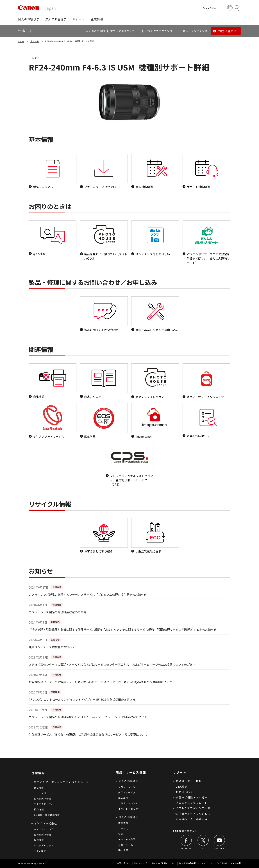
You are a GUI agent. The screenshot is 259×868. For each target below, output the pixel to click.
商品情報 (123, 823)
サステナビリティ (44, 804)
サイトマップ (140, 863)
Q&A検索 (182, 787)
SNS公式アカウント (185, 831)
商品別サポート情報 (189, 781)
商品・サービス (127, 792)
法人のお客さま (129, 781)
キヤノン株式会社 (46, 823)
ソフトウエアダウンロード (193, 808)
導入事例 (123, 798)
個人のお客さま (129, 817)
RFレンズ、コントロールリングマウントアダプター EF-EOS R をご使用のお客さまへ (83, 699)
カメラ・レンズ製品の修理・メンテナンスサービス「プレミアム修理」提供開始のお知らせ (88, 595)
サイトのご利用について (163, 863)
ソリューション (127, 787)
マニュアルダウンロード (192, 803)
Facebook (186, 849)
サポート (35, 41)
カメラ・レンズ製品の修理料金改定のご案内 (58, 612)
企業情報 (39, 788)
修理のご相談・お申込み (192, 797)
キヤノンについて (44, 829)
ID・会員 (123, 850)
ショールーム (126, 845)
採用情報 (39, 809)
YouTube (219, 849)
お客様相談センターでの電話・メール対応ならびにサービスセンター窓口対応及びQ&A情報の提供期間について (101, 682)
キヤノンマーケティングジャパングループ (61, 782)
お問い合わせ (184, 792)
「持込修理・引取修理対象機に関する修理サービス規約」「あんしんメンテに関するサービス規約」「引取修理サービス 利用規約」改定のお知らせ (123, 630)
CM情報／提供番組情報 (47, 815)
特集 (121, 834)
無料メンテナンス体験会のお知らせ (52, 647)
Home (21, 41)
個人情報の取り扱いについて (193, 863)
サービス (123, 828)
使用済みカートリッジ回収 (193, 814)
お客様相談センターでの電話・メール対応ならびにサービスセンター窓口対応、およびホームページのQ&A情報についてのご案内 (112, 664)
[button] (29, 19)
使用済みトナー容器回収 (192, 819)
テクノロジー (41, 851)
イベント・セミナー (129, 809)
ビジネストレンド (128, 803)
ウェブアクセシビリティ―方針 (226, 863)
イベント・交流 (127, 839)
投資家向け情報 (43, 799)
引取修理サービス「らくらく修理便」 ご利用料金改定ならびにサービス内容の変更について (88, 734)
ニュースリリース (44, 793)
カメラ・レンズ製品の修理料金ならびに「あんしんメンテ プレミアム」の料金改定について (88, 717)
